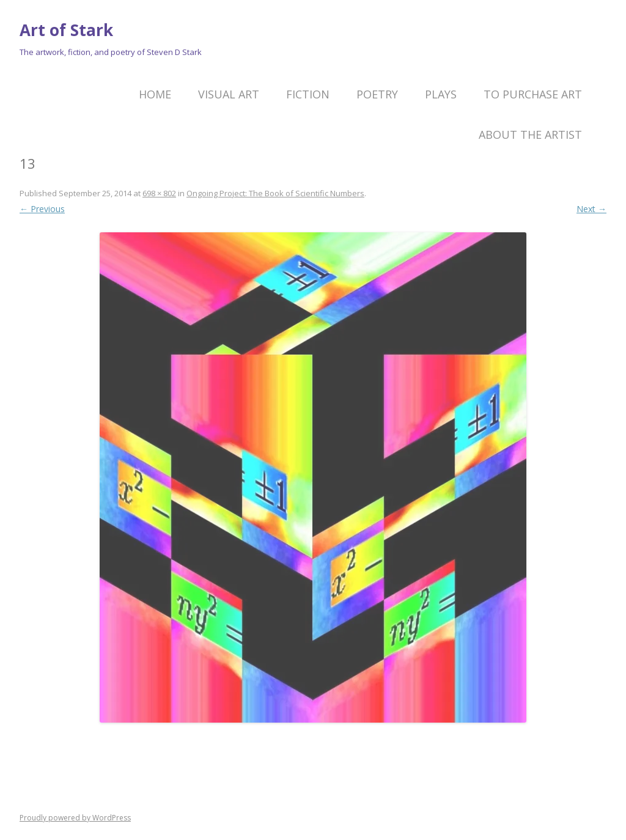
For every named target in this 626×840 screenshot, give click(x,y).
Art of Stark (66, 30)
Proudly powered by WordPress (75, 818)
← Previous (42, 209)
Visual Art (229, 94)
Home (155, 94)
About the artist (530, 134)
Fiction (308, 94)
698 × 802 (159, 193)
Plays (441, 94)
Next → (591, 209)
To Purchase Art (533, 94)
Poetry (377, 94)
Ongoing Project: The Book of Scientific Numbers (275, 193)
